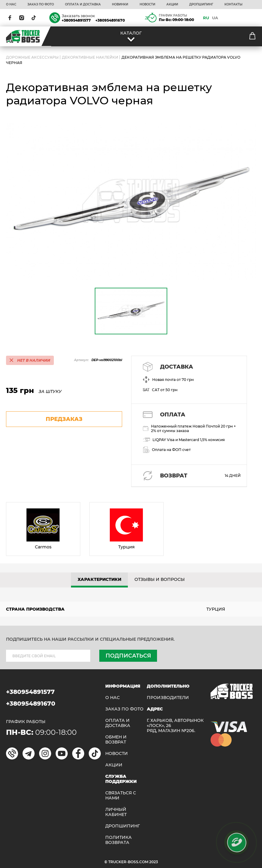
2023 (154, 862)
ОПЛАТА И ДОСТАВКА (83, 5)
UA (215, 18)
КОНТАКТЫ (233, 5)
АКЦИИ (172, 5)
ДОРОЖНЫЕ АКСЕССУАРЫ (32, 57)
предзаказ (64, 419)
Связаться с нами (121, 796)
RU (206, 18)
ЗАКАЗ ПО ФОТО (41, 5)
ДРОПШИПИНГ (201, 5)
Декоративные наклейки (90, 57)
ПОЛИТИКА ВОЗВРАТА (119, 840)
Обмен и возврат (116, 740)
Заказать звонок (78, 16)
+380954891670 (110, 20)
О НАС (11, 5)
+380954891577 (76, 20)
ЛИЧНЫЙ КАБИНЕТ (116, 812)
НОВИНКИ (120, 5)
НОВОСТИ (147, 5)
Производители (168, 698)
